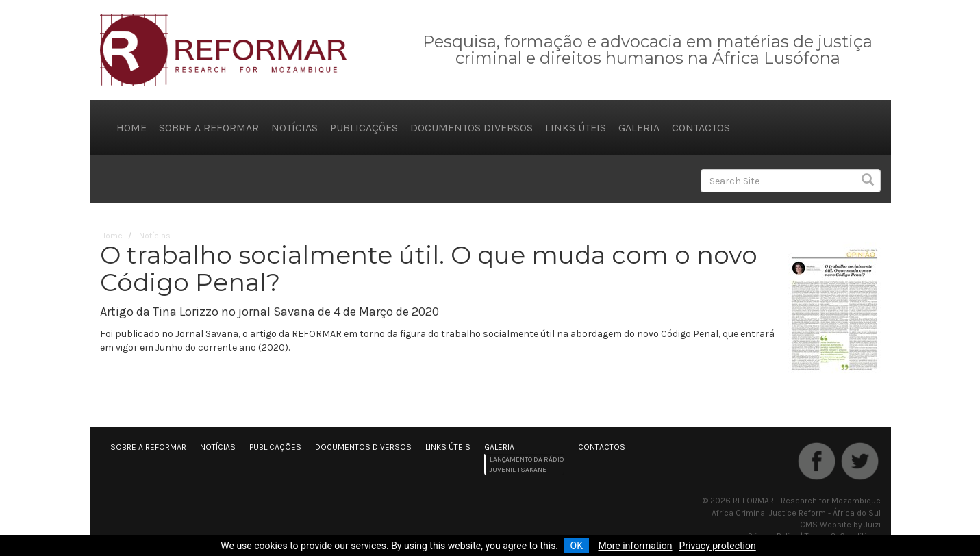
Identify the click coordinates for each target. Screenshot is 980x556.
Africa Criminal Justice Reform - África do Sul (796, 513)
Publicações (364, 128)
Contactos (701, 128)
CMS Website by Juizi (840, 525)
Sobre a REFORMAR (209, 128)
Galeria (639, 128)
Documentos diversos (472, 128)
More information (635, 546)
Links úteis (576, 128)
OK (577, 546)
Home (131, 128)
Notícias (294, 128)
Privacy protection (718, 546)
